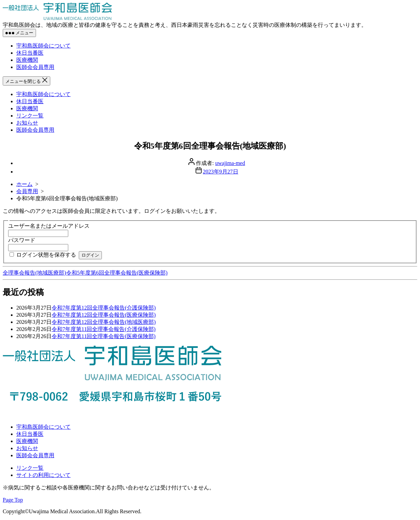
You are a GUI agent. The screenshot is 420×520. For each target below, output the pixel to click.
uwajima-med (230, 163)
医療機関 (27, 60)
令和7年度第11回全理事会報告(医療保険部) (104, 336)
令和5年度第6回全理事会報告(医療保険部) (117, 273)
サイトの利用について (43, 475)
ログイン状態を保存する (46, 255)
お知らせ (27, 123)
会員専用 (27, 191)
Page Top (13, 500)
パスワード (22, 240)
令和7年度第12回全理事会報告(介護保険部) (104, 308)
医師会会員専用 (35, 67)
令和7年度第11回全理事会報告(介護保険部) (104, 329)
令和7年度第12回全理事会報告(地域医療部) (104, 322)
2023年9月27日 (221, 172)
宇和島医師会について (43, 46)
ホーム (24, 184)
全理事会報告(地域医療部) (34, 273)
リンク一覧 (30, 116)
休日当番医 (30, 53)
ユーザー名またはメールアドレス (49, 226)
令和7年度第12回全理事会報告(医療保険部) (104, 315)
